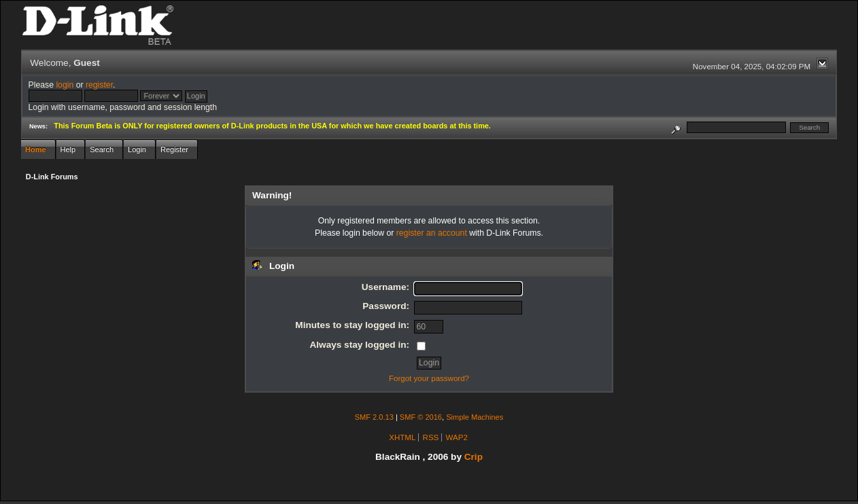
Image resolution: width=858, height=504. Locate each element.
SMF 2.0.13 (374, 417)
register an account (432, 233)
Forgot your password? (429, 378)
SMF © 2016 (421, 417)
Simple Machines (475, 417)
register (99, 85)
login (65, 85)
